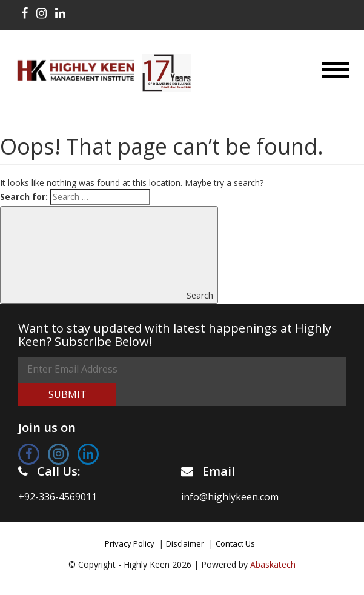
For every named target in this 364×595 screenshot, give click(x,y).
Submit (68, 394)
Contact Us (235, 543)
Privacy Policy (130, 543)
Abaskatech (273, 564)
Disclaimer (185, 543)
